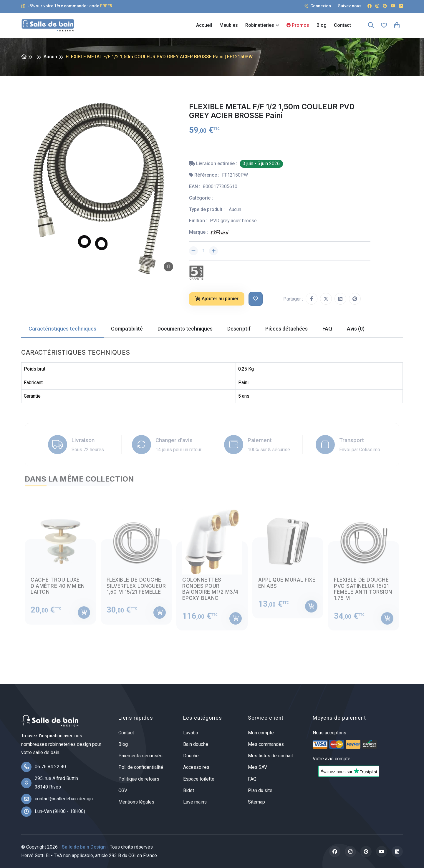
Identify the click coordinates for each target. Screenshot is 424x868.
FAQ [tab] (327, 329)
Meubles (229, 25)
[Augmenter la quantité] (213, 251)
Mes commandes (266, 744)
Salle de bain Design (84, 847)
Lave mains (195, 802)
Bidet (189, 790)
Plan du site (260, 790)
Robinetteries (260, 25)
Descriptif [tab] (239, 329)
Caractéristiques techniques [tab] (62, 329)
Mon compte (261, 733)
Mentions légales (136, 802)
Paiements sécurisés (140, 756)
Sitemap (256, 802)
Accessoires (196, 767)
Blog (322, 25)
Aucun (50, 57)
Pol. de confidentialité (141, 767)
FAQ (252, 779)
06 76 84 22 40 (50, 767)
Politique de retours (139, 779)
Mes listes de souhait (270, 756)
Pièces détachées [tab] (286, 329)
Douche (191, 756)
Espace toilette (199, 779)
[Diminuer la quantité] (193, 251)
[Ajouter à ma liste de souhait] (256, 299)
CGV (123, 790)
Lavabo (191, 733)
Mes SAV (257, 767)
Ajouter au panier (217, 299)
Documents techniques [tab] (185, 329)
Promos (298, 25)
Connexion (317, 6)
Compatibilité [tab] (127, 329)
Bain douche (196, 744)
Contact (342, 25)
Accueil (204, 25)
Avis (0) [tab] (356, 329)
